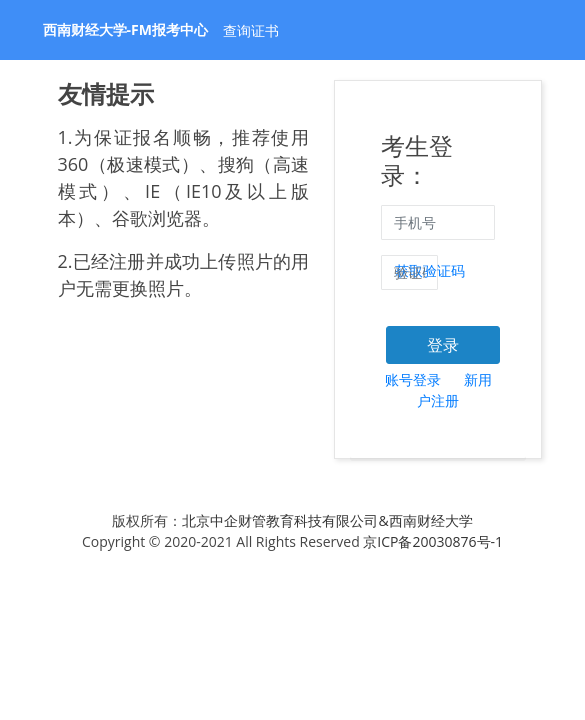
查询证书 (251, 30)
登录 (443, 345)
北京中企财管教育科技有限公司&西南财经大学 (327, 520)
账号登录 (413, 379)
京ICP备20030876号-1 (433, 541)
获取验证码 (430, 270)
